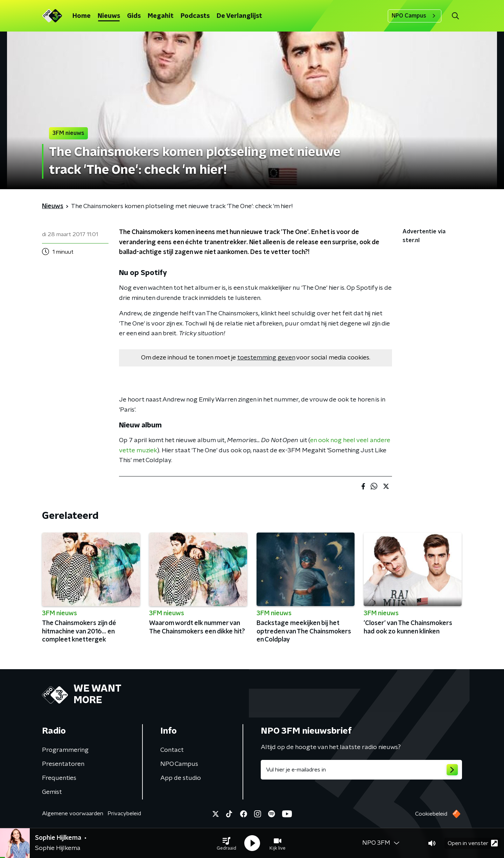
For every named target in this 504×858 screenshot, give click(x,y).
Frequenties (59, 778)
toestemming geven (266, 358)
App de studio (181, 778)
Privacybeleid (124, 814)
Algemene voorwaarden (73, 814)
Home (82, 16)
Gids (134, 16)
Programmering (65, 750)
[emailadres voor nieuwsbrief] (361, 770)
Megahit (161, 16)
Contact (172, 750)
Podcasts (195, 16)
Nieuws (109, 16)
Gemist (52, 792)
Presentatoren (63, 764)
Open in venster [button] (473, 843)
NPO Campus (415, 16)
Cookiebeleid (431, 814)
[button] (226, 843)
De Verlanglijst (239, 16)
